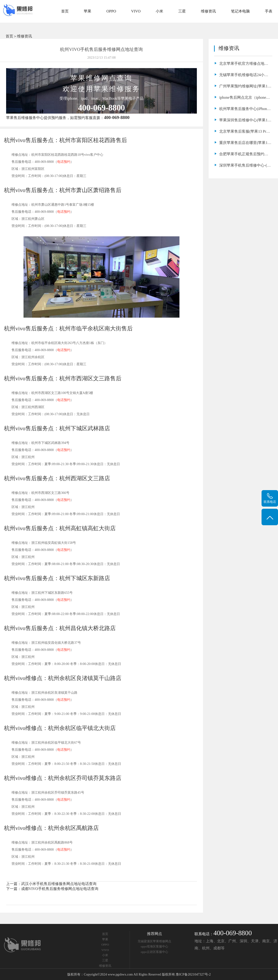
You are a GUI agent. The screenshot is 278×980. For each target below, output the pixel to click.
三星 (182, 11)
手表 (269, 11)
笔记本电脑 (240, 11)
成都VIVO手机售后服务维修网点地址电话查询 (60, 889)
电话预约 (64, 162)
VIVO (136, 11)
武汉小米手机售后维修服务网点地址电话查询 (59, 884)
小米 (159, 11)
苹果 (87, 11)
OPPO (111, 11)
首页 (65, 11)
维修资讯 (208, 11)
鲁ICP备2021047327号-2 (193, 974)
